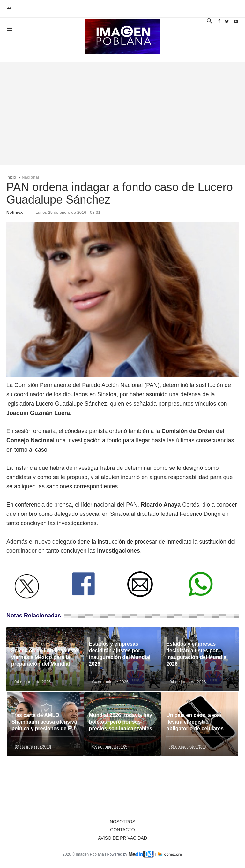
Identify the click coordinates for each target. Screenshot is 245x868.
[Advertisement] (122, 113)
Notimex (15, 212)
